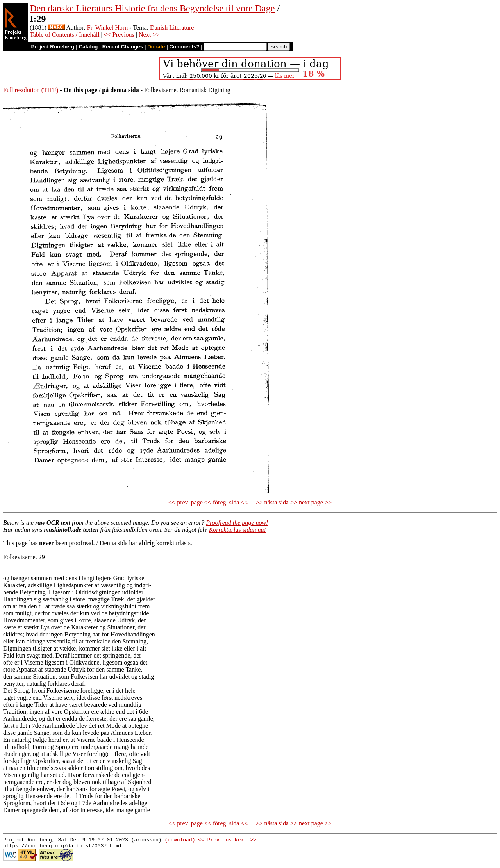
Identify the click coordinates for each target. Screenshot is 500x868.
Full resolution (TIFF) (31, 90)
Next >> (149, 35)
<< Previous (119, 35)
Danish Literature (172, 28)
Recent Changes (123, 47)
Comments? (185, 47)
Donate (156, 47)
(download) (180, 841)
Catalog (88, 47)
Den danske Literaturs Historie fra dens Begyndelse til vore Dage (152, 8)
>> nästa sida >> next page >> (294, 502)
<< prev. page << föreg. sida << (208, 502)
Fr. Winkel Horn (107, 28)
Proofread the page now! (237, 523)
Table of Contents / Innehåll (64, 35)
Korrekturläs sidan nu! (237, 530)
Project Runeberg (53, 47)
